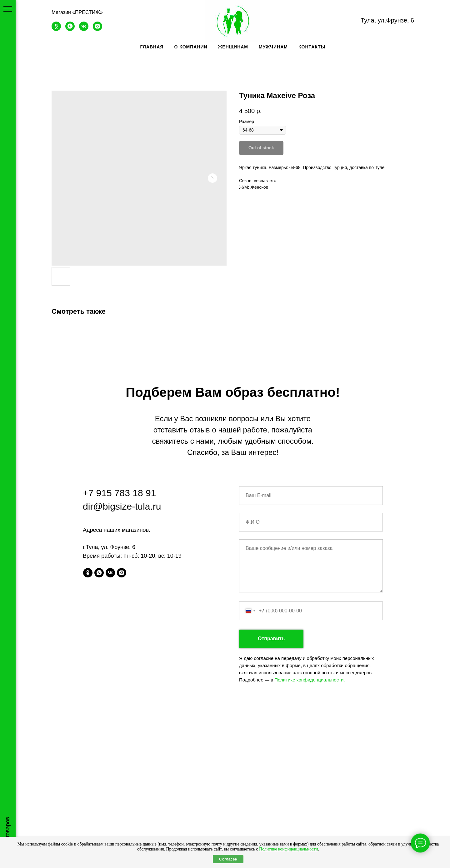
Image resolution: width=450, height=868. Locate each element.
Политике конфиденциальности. (310, 680)
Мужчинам (273, 47)
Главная (152, 47)
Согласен (228, 859)
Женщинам (233, 47)
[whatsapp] (70, 29)
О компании (191, 47)
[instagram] (97, 29)
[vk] (84, 29)
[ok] (56, 29)
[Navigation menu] (8, 9)
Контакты (312, 47)
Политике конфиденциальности (289, 849)
